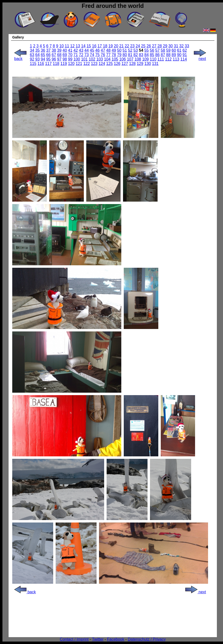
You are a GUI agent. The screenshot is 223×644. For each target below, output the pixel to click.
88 (168, 55)
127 (125, 64)
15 (89, 46)
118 (56, 64)
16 (94, 46)
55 (147, 50)
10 (62, 46)
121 (79, 64)
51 (125, 50)
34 (32, 50)
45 (92, 50)
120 (71, 64)
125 (109, 64)
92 (32, 59)
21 (122, 46)
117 (48, 64)
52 (130, 50)
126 (117, 64)
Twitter (98, 639)
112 (168, 59)
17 (100, 46)
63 (32, 55)
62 (185, 50)
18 (105, 46)
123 (94, 64)
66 (49, 55)
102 (92, 59)
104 (107, 59)
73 (87, 55)
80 (125, 55)
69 (65, 55)
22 (127, 46)
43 (81, 50)
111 (161, 59)
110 (153, 59)
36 (43, 50)
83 (141, 55)
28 (160, 46)
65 (43, 55)
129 (140, 64)
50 (119, 50)
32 (182, 46)
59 (168, 50)
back (20, 57)
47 (103, 50)
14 (83, 46)
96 (54, 59)
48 (108, 50)
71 (76, 55)
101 (84, 59)
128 (132, 64)
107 (130, 59)
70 (70, 55)
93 (37, 59)
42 (76, 50)
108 (138, 59)
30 (171, 46)
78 (114, 55)
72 (81, 55)
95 (49, 59)
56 (152, 50)
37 (49, 50)
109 (145, 59)
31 (176, 46)
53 (136, 50)
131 (155, 64)
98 (65, 59)
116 (41, 64)
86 (158, 55)
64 (37, 55)
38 (54, 50)
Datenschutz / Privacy (147, 639)
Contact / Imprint (74, 639)
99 (70, 59)
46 (98, 50)
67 (54, 55)
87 (163, 55)
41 (70, 50)
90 (179, 55)
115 (33, 64)
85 (152, 55)
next (200, 57)
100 (77, 59)
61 (179, 50)
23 (132, 46)
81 (130, 55)
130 (148, 64)
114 (184, 59)
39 (59, 50)
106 (123, 59)
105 (115, 59)
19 (111, 46)
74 (92, 55)
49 (114, 50)
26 (149, 46)
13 (78, 46)
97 (59, 59)
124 (102, 64)
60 (174, 50)
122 (87, 64)
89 (174, 55)
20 (116, 46)
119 (64, 64)
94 (43, 59)
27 (154, 46)
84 (147, 55)
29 (165, 46)
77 (108, 55)
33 (187, 46)
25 (143, 46)
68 (59, 55)
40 (65, 50)
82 (136, 55)
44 (87, 50)
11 (67, 46)
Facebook (116, 639)
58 (163, 50)
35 (37, 50)
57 (158, 50)
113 (176, 59)
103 (100, 59)
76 (103, 55)
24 (138, 46)
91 (185, 55)
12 (73, 46)
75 (98, 55)
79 (119, 55)
